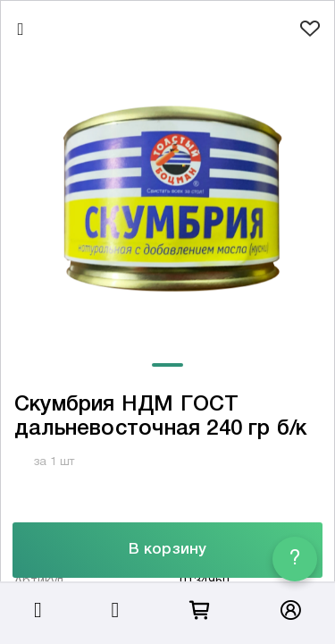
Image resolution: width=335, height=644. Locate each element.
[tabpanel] (167, 200)
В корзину (167, 550)
